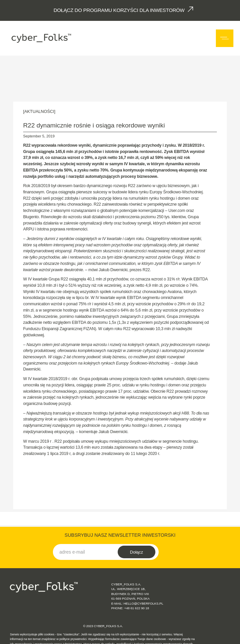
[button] (225, 38)
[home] (40, 38)
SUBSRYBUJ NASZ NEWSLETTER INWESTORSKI (120, 535)
